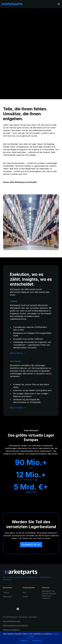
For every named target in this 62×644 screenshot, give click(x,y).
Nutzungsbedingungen (12, 621)
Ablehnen (24, 641)
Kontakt (25, 597)
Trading (6, 592)
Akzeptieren (37, 641)
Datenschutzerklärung (11, 630)
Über (24, 592)
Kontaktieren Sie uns (31, 545)
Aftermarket (7, 597)
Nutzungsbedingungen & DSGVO (15, 625)
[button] (59, 4)
